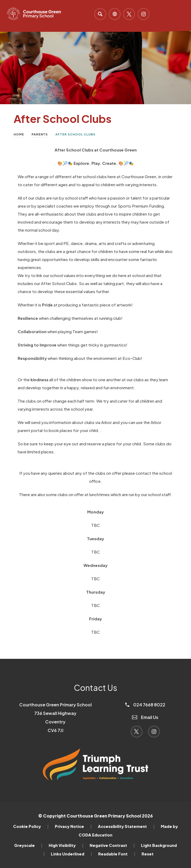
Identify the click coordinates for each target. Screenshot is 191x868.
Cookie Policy (31, 826)
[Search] (100, 14)
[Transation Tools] (115, 14)
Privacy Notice (73, 826)
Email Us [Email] (145, 717)
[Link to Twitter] (129, 14)
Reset (148, 854)
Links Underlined (71, 854)
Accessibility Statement (126, 826)
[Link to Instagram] (144, 14)
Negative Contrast (112, 845)
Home (19, 134)
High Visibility (66, 845)
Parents (40, 134)
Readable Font (117, 854)
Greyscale (28, 845)
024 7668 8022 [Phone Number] (145, 705)
